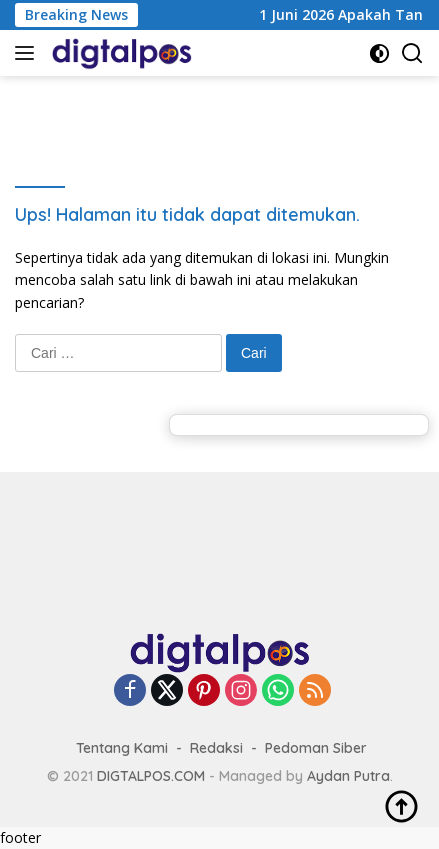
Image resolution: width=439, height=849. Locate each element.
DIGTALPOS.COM (151, 776)
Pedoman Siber (316, 748)
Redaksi (216, 748)
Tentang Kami (122, 748)
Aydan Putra (348, 776)
